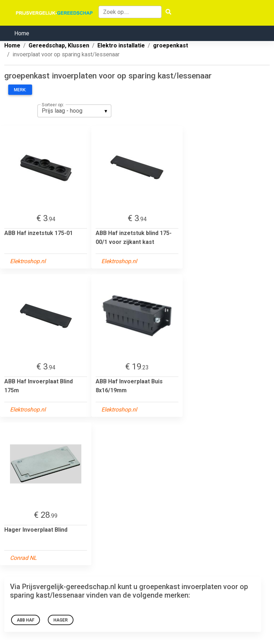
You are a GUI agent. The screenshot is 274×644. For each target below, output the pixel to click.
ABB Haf (26, 620)
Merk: (20, 90)
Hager (61, 620)
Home (22, 33)
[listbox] (74, 111)
